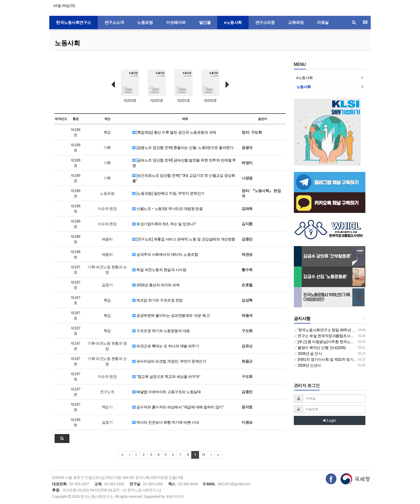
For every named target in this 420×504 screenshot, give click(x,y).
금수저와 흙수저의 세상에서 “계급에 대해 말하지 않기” (178, 407)
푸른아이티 (175, 497)
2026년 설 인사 (308, 353)
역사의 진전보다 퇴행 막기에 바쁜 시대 (166, 422)
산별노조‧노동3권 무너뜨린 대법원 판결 (167, 209)
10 (203, 455)
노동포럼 (145, 22)
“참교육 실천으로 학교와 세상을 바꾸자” (166, 377)
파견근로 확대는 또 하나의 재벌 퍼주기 (166, 346)
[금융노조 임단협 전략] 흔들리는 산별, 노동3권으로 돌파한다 (183, 148)
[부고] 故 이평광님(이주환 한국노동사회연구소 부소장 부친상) (345, 342)
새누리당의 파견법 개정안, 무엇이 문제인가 (169, 361)
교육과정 (296, 22)
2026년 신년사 (307, 365)
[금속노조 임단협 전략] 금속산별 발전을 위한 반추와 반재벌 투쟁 (184, 163)
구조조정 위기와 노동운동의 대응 (161, 331)
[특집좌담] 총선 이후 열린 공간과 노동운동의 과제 (174, 132)
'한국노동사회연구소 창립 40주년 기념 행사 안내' (335, 330)
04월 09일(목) (64, 6)
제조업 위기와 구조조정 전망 (157, 300)
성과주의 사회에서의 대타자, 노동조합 (165, 254)
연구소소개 (114, 22)
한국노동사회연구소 (74, 22)
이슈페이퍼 (176, 22)
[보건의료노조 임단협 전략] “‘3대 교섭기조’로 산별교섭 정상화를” (184, 178)
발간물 (205, 22)
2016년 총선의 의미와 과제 (156, 285)
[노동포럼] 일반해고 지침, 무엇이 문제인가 (168, 193)
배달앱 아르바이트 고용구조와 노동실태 (166, 392)
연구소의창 (265, 22)
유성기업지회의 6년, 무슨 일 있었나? (164, 224)
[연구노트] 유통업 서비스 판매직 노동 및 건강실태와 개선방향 (184, 239)
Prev (113, 85)
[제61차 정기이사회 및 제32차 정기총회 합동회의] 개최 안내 (344, 359)
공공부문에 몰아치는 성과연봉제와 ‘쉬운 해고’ (171, 315)
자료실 (323, 22)
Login (330, 420)
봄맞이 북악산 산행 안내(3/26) (320, 348)
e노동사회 (233, 22)
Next (227, 85)
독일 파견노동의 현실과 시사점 (159, 270)
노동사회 (67, 43)
